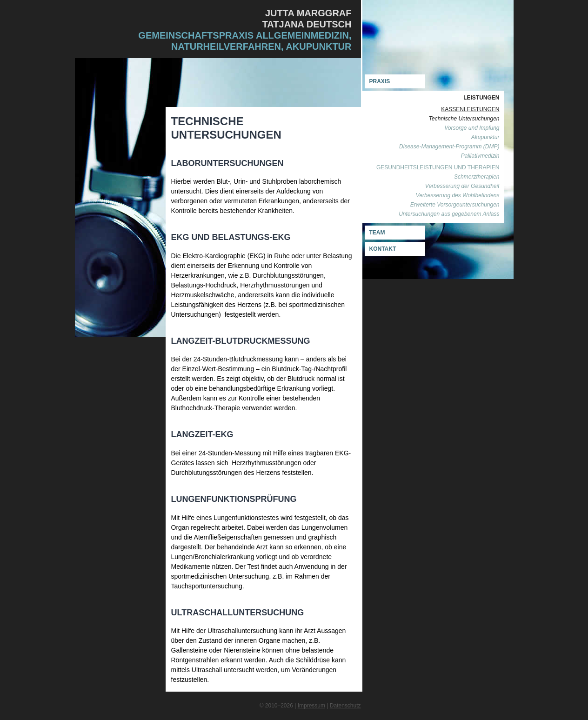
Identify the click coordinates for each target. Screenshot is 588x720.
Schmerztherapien (477, 177)
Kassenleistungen (470, 109)
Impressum (311, 706)
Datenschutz (345, 706)
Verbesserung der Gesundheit (462, 186)
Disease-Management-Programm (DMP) (449, 147)
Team (377, 233)
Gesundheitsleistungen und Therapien (438, 167)
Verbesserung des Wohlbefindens (458, 195)
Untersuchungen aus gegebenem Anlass (449, 214)
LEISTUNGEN (481, 98)
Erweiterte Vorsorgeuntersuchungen (455, 205)
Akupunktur (485, 137)
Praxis (380, 81)
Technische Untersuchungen (464, 119)
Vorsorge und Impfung (472, 128)
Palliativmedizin (480, 156)
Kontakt (383, 249)
